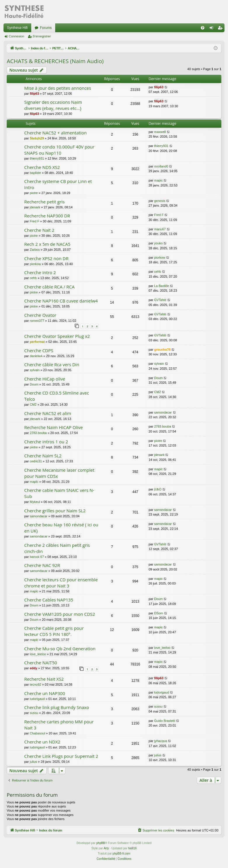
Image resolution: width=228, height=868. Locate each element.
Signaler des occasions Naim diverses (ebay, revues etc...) (53, 105)
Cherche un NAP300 (45, 693)
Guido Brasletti (165, 721)
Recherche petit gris (45, 202)
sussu (34, 713)
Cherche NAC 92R (42, 565)
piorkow (35, 264)
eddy (34, 668)
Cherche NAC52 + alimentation (55, 133)
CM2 (33, 404)
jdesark (35, 207)
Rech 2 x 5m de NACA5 (47, 244)
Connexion (16, 36)
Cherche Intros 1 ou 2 (46, 442)
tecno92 (35, 684)
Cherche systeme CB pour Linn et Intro (58, 184)
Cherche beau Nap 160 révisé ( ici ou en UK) (61, 528)
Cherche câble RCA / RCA (49, 287)
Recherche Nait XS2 (44, 679)
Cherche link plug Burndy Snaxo (57, 707)
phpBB (101, 843)
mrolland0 (161, 166)
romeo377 (37, 321)
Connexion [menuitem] (213, 29)
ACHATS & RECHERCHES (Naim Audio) (55, 61)
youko (158, 243)
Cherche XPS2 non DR (46, 258)
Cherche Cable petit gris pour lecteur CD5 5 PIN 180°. (54, 631)
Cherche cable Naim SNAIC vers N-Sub (59, 493)
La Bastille (162, 286)
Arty (106, 848)
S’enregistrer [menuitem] (221, 29)
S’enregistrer (42, 36)
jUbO (158, 489)
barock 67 (37, 557)
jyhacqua (161, 741)
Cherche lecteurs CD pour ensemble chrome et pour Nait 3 (61, 583)
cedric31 (36, 461)
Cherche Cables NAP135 (49, 600)
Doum (34, 384)
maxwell (160, 132)
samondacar (163, 412)
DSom (159, 613)
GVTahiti (160, 300)
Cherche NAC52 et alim (48, 413)
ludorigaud (37, 699)
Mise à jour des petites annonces (58, 88)
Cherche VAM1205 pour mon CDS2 (60, 614)
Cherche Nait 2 (39, 230)
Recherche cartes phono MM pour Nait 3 (59, 725)
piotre (34, 193)
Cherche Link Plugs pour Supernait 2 (61, 756)
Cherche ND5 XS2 (42, 167)
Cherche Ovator (40, 315)
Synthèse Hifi (17, 28)
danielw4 (36, 356)
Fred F (34, 221)
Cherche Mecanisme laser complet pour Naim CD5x (59, 473)
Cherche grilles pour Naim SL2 (55, 511)
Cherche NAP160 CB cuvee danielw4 (61, 301)
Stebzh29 (37, 138)
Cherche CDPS (39, 350)
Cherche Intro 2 (40, 272)
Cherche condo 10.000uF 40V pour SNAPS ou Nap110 (59, 150)
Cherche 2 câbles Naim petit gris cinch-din (57, 548)
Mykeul (35, 502)
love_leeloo (38, 654)
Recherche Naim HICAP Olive (54, 427)
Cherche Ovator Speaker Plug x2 (57, 336)
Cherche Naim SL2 (43, 456)
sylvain (35, 370)
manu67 (160, 229)
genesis (160, 201)
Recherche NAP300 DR (47, 216)
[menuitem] (203, 28)
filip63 (34, 94)
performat (37, 342)
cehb (33, 278)
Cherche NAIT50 (41, 663)
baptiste (35, 173)
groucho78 (162, 350)
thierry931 (37, 158)
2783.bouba (38, 433)
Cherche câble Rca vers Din (52, 364)
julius (33, 762)
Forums (46, 28)
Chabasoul (38, 733)
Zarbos (35, 250)
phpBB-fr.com (122, 854)
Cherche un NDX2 (42, 742)
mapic (158, 180)
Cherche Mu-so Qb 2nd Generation (60, 649)
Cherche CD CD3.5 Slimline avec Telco (57, 396)
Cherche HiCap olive (45, 379)
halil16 (132, 848)
